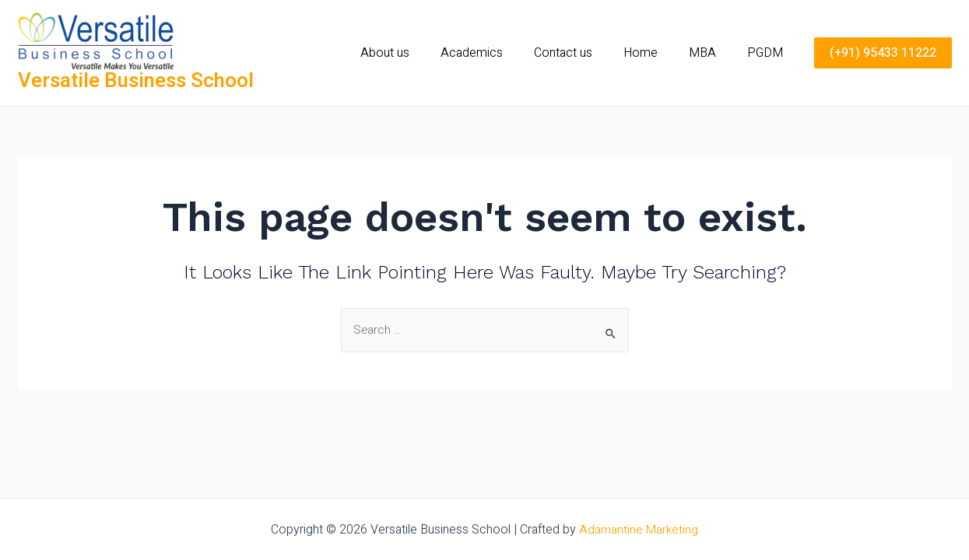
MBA (712, 53)
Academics (500, 53)
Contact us (585, 53)
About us (419, 53)
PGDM (768, 53)
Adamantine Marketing (639, 530)
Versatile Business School (136, 81)
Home (656, 53)
